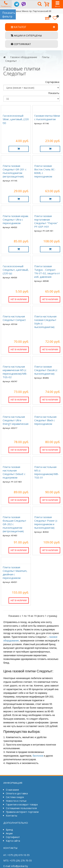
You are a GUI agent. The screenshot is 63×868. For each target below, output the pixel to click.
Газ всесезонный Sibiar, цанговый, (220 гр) (16, 119)
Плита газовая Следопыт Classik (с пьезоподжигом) (46, 370)
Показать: (54, 93)
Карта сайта (13, 841)
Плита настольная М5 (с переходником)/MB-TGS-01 (47, 472)
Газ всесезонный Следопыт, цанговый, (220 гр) (16, 270)
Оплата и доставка (17, 793)
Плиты (46, 57)
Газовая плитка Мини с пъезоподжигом (47, 117)
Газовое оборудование (24, 57)
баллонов (38, 756)
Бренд (9, 830)
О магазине (12, 790)
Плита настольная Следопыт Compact (14, 318)
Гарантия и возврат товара (22, 804)
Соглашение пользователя (21, 808)
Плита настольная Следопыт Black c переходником (45, 420)
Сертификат (13, 837)
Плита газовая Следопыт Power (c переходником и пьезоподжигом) (46, 522)
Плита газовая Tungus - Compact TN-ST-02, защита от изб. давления (47, 271)
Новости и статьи (16, 801)
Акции (9, 833)
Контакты (12, 816)
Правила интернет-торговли (22, 812)
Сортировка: (52, 82)
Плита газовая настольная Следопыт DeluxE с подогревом (14, 472)
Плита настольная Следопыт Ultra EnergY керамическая (16, 420)
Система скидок (15, 797)
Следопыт (11, 61)
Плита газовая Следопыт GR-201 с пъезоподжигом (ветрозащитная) (15, 171)
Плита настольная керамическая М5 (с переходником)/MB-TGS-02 (15, 372)
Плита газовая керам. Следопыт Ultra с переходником (16, 220)
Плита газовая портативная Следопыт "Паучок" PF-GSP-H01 (46, 221)
